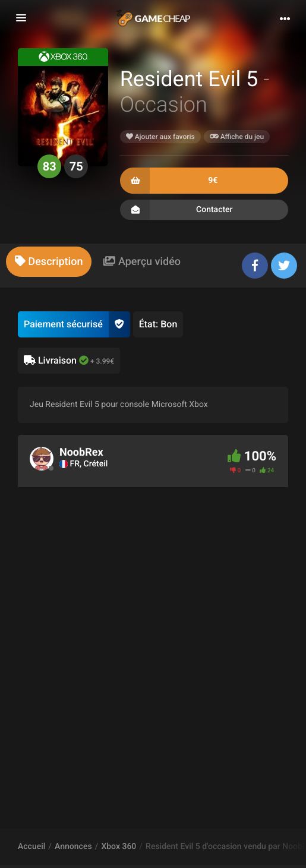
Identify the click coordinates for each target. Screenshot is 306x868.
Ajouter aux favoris (160, 137)
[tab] (49, 262)
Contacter (204, 210)
